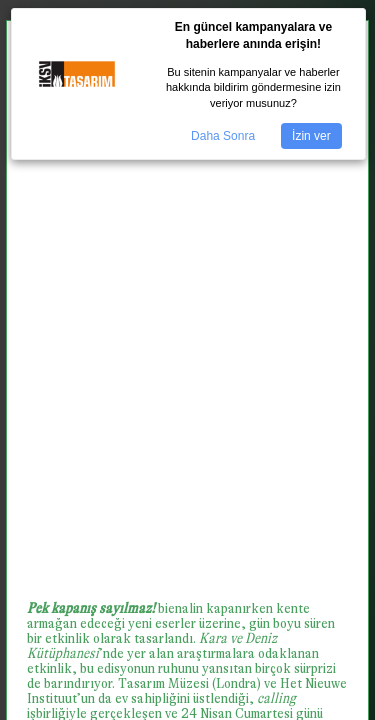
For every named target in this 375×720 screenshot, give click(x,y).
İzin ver (311, 136)
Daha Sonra (223, 136)
